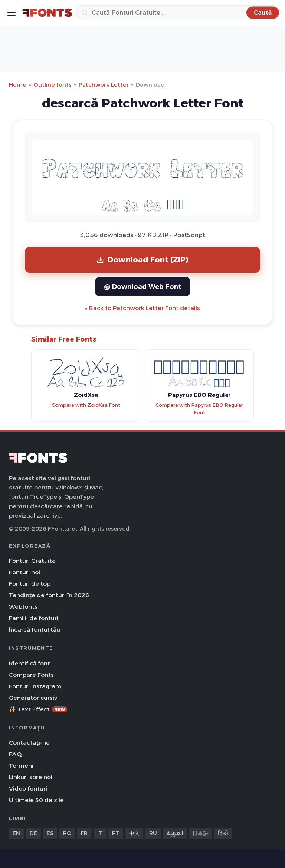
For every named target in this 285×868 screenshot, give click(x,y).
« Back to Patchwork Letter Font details (142, 308)
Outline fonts (53, 85)
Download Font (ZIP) (142, 260)
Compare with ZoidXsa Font (86, 405)
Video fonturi (28, 789)
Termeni (21, 766)
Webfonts (23, 607)
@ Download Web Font (143, 287)
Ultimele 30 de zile (36, 800)
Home (18, 85)
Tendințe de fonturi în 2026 (49, 595)
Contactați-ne (29, 743)
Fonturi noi (24, 572)
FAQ (15, 754)
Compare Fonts (31, 675)
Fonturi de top (30, 584)
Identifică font (30, 663)
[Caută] (178, 13)
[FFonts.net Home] (47, 13)
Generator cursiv (33, 698)
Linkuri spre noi (31, 777)
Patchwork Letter (104, 85)
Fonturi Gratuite (32, 561)
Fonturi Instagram (35, 686)
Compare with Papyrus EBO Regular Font (199, 409)
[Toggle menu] (12, 13)
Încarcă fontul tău (35, 630)
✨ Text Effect (38, 709)
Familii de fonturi (34, 618)
